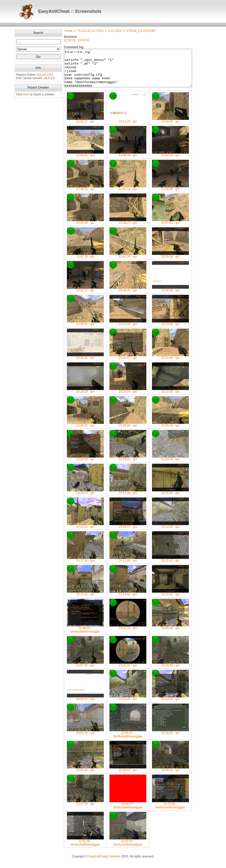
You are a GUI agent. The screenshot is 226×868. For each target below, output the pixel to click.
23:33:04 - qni (128, 330)
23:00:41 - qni (170, 776)
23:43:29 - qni (85, 229)
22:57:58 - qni (85, 810)
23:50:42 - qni (85, 161)
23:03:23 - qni (85, 705)
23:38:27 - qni (128, 229)
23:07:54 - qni (128, 634)
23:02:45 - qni (128, 705)
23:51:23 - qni (128, 128)
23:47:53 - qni (170, 161)
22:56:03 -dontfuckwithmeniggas (85, 636)
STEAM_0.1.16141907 (141, 31)
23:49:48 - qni (170, 128)
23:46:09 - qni (128, 161)
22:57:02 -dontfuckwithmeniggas (170, 812)
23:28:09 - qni (128, 432)
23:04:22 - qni (170, 705)
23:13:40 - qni (170, 533)
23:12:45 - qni (128, 567)
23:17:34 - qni (85, 567)
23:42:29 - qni (128, 263)
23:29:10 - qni (170, 432)
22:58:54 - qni (170, 739)
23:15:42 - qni (170, 567)
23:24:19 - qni (85, 398)
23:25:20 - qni (85, 465)
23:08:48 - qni (170, 671)
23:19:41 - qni (128, 465)
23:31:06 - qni (170, 364)
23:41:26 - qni (85, 263)
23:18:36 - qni (170, 465)
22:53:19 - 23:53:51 (77, 40)
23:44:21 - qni (85, 296)
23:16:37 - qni (128, 533)
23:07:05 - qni (85, 671)
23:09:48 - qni (170, 634)
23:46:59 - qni (170, 195)
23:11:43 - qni (85, 600)
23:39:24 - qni (170, 263)
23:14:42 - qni (128, 600)
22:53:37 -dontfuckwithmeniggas (128, 849)
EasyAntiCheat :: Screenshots (70, 11)
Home (69, 31)
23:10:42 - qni (170, 600)
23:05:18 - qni (85, 739)
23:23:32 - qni (85, 533)
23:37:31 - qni (170, 229)
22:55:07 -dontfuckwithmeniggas (128, 741)
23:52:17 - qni (85, 128)
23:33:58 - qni (170, 330)
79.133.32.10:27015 (90, 31)
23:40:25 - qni (128, 296)
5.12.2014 (115, 31)
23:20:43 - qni (85, 499)
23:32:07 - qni (128, 364)
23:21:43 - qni (128, 499)
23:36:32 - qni (85, 364)
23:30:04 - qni (128, 398)
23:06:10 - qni (128, 671)
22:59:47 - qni (128, 776)
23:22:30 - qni (170, 499)
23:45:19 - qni (128, 195)
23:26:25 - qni (85, 432)
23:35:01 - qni (85, 330)
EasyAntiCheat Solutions (105, 864)
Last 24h (46, 75)
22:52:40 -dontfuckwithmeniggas (85, 849)
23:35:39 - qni (170, 296)
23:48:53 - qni (85, 195)
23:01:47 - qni (85, 776)
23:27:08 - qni (170, 398)
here (26, 94)
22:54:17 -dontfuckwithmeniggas (128, 812)
